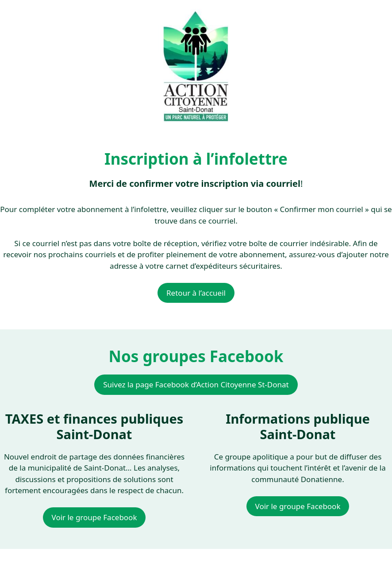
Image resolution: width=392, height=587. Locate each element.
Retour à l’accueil (196, 293)
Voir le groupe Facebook (94, 517)
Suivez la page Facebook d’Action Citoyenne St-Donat (196, 384)
